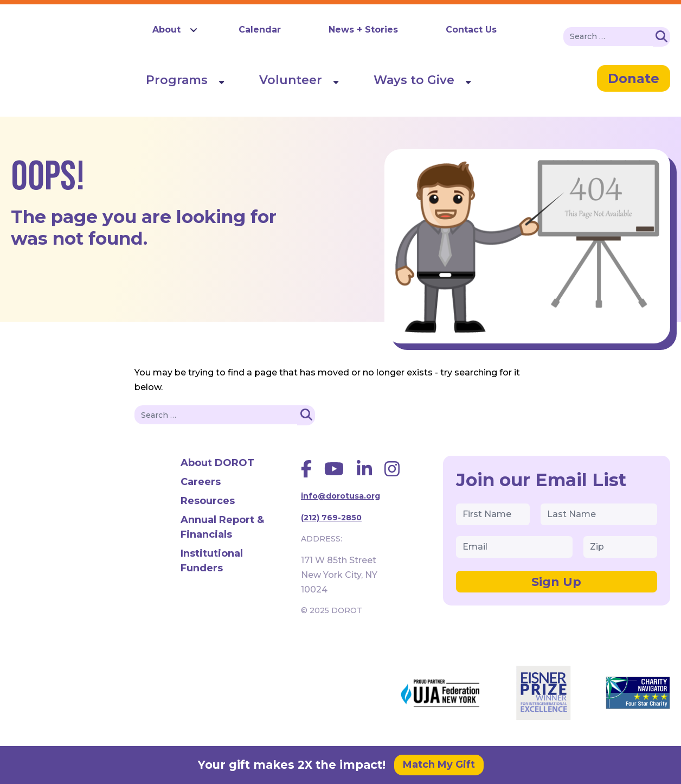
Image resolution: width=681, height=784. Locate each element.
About (166, 30)
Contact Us (471, 30)
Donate (634, 78)
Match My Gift (439, 764)
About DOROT (217, 463)
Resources (208, 501)
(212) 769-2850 (331, 518)
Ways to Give (414, 80)
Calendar (260, 30)
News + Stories (363, 30)
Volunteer (291, 80)
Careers (201, 482)
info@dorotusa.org (340, 496)
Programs (177, 80)
